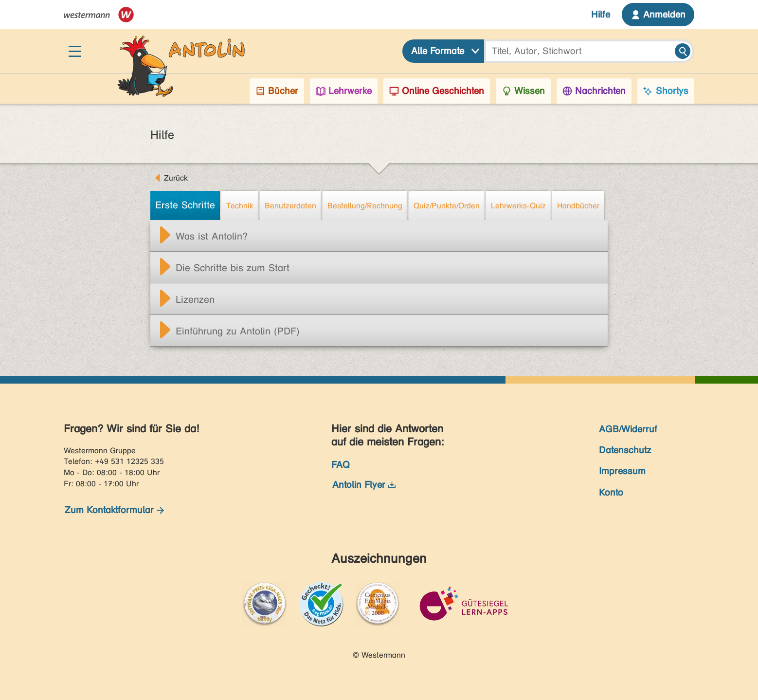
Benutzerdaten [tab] (290, 206)
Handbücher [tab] (578, 206)
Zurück (176, 178)
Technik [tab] (240, 206)
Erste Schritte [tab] (185, 205)
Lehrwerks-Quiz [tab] (518, 206)
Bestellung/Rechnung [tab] (365, 206)
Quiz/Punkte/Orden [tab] (447, 206)
